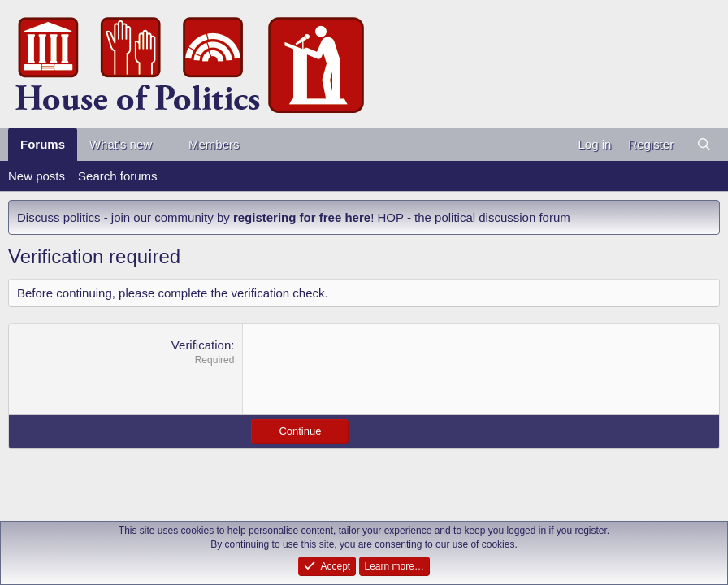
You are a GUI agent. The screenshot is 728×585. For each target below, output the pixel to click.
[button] (165, 144)
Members (214, 144)
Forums (43, 144)
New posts (37, 176)
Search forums (118, 176)
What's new (121, 144)
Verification (201, 345)
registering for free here (302, 217)
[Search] (704, 144)
